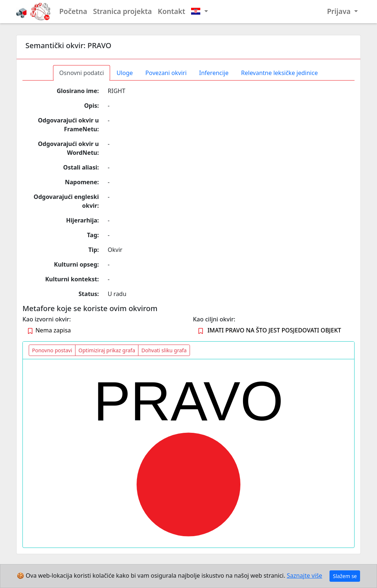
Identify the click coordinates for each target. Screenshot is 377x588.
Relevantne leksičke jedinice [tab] (279, 73)
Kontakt (172, 11)
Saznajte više (304, 575)
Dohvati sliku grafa (164, 350)
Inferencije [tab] (214, 73)
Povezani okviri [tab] (166, 73)
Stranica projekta (123, 11)
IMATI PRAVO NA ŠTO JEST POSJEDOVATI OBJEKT (274, 330)
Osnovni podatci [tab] (82, 73)
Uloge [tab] (124, 73)
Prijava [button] (340, 11)
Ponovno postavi (52, 350)
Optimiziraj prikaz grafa (107, 350)
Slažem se (345, 576)
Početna (73, 11)
